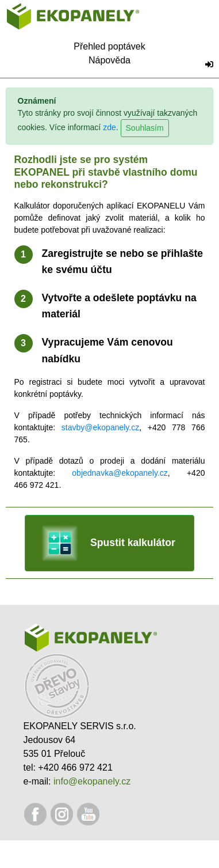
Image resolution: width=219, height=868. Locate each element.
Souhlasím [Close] (145, 128)
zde (109, 128)
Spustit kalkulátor (108, 543)
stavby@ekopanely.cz (100, 427)
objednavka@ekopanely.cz (120, 473)
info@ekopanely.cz (92, 781)
